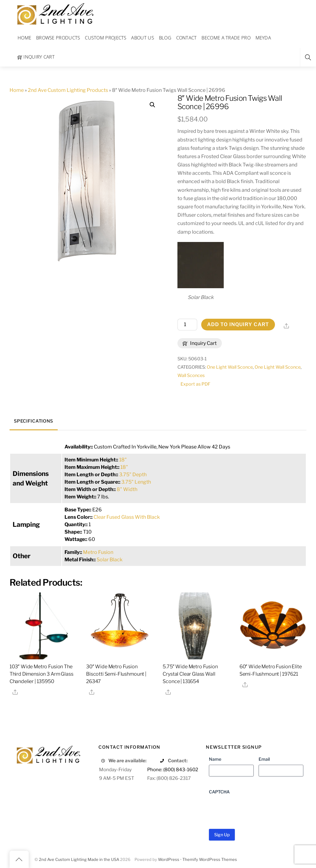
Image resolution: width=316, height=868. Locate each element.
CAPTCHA (219, 792)
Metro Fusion (98, 552)
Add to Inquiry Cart (238, 324)
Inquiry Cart (36, 57)
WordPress (169, 860)
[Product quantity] (187, 325)
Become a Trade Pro (226, 38)
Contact (187, 38)
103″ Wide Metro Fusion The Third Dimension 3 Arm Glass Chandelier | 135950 (42, 674)
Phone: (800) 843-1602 (173, 770)
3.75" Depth (133, 475)
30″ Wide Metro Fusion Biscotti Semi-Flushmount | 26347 (116, 674)
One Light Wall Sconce (230, 367)
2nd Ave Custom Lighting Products (68, 90)
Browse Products (58, 38)
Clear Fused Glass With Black (127, 517)
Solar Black (110, 560)
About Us (142, 38)
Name (215, 759)
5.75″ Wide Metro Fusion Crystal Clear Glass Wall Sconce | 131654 (190, 674)
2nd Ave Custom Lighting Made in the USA (79, 860)
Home (24, 38)
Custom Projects (106, 38)
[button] (152, 105)
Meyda (263, 38)
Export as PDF (195, 384)
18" (123, 460)
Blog (165, 38)
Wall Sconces (191, 375)
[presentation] (256, 809)
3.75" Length (136, 482)
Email (264, 759)
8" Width (127, 489)
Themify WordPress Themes (210, 860)
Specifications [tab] (33, 421)
